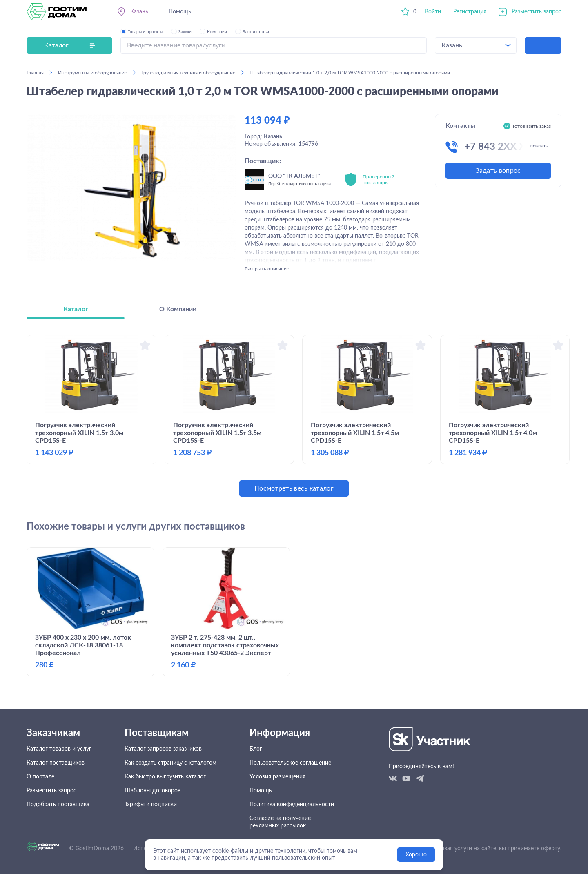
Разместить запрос (537, 12)
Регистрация (470, 12)
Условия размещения (277, 777)
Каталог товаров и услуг (59, 749)
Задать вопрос (498, 171)
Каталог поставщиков (56, 763)
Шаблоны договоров (153, 791)
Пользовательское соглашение (290, 763)
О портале (40, 777)
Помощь (180, 12)
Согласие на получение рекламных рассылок (280, 822)
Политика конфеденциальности (292, 805)
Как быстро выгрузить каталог (165, 777)
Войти (433, 12)
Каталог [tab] (76, 309)
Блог (256, 749)
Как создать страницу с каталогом (170, 763)
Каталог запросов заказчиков (163, 749)
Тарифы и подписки (151, 805)
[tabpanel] (294, 416)
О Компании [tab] (178, 309)
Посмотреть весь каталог (294, 488)
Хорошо (416, 855)
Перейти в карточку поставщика (300, 184)
